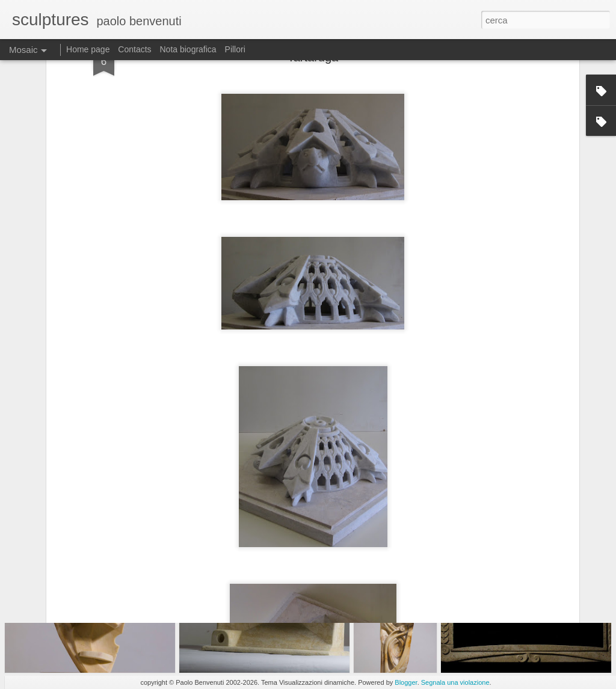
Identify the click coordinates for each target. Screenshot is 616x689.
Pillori (235, 49)
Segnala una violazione (455, 682)
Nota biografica (188, 49)
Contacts (134, 49)
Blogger (406, 682)
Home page (88, 49)
